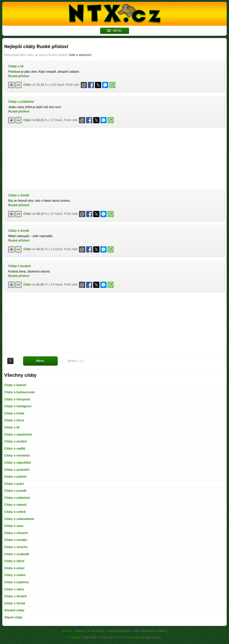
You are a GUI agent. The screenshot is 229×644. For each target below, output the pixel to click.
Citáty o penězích (17, 470)
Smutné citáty (14, 610)
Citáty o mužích (16, 441)
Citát (27, 85)
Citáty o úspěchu (17, 582)
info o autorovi (80, 55)
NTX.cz (67, 631)
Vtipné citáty (13, 617)
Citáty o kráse (14, 413)
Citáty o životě (19, 195)
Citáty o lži (16, 66)
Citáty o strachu (16, 547)
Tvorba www (130, 637)
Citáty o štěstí (14, 561)
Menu (40, 361)
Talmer (76, 637)
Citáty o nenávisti (17, 455)
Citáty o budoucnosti (20, 392)
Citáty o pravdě (15, 491)
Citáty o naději (15, 449)
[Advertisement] (114, 158)
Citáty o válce (14, 589)
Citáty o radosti (15, 505)
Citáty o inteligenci (18, 406)
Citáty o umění (15, 575)
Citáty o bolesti (15, 385)
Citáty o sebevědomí (19, 519)
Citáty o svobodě (17, 554)
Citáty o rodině (15, 512)
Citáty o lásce (14, 420)
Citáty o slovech (16, 533)
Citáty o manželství (18, 434)
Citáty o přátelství (21, 102)
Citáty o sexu (14, 526)
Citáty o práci (14, 484)
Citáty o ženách (20, 266)
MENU (114, 31)
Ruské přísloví (19, 76)
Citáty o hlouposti (17, 399)
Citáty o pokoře (15, 477)
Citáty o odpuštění (18, 463)
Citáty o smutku (16, 540)
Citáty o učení (14, 568)
